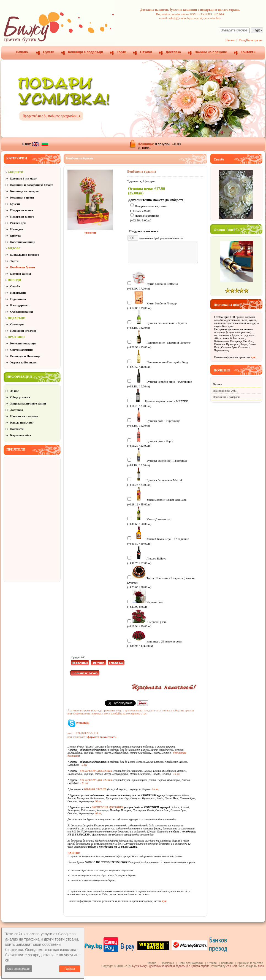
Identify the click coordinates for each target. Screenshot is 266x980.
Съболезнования (21, 312)
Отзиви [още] (224, 230)
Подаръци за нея (22, 210)
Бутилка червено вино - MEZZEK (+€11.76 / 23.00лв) (158, 407)
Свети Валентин (21, 350)
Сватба (15, 286)
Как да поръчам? (22, 422)
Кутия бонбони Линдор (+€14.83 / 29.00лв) (152, 310)
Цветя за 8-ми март (23, 178)
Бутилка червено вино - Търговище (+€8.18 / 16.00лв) (160, 388)
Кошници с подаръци (85, 52)
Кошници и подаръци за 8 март (32, 185)
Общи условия (20, 397)
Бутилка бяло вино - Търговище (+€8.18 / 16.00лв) (157, 467)
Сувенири (17, 324)
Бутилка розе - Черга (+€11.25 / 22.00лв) (150, 447)
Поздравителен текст (145, 231)
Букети (49, 52)
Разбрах (70, 969)
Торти (121, 52)
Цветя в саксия (21, 274)
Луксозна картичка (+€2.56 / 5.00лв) (144, 218)
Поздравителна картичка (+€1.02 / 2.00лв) (148, 208)
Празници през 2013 (225, 391)
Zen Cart (232, 970)
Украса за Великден (24, 362)
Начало (230, 40)
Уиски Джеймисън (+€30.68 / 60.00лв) (149, 525)
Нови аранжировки (191, 967)
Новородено (18, 293)
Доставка (173, 52)
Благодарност (20, 305)
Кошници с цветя (22, 197)
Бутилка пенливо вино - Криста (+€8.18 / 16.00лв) (157, 329)
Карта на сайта (21, 435)
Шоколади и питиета (25, 255)
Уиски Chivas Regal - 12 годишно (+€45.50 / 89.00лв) (158, 545)
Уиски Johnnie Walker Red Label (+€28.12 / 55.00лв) (157, 506)
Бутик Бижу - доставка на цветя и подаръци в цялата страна (171, 970)
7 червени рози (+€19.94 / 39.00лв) (146, 628)
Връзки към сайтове (250, 967)
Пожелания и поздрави (226, 397)
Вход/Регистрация (251, 40)
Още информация (19, 969)
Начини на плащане (211, 52)
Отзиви (146, 52)
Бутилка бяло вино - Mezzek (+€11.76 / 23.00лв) (155, 486)
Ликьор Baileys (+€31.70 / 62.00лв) (147, 565)
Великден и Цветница (25, 356)
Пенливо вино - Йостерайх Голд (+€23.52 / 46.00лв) (158, 368)
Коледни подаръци (23, 343)
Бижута (15, 235)
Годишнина (18, 299)
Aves (261, 970)
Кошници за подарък (25, 191)
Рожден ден (18, 223)
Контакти (248, 52)
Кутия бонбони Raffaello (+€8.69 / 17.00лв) (153, 290)
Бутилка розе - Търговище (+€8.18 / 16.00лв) (154, 427)
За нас (14, 391)
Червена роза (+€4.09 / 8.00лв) (145, 608)
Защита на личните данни (28, 403)
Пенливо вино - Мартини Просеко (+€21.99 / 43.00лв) (159, 349)
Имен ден (17, 229)
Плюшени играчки (23, 331)
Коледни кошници (23, 242)
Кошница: (147, 144)
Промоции (167, 967)
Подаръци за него (22, 216)
